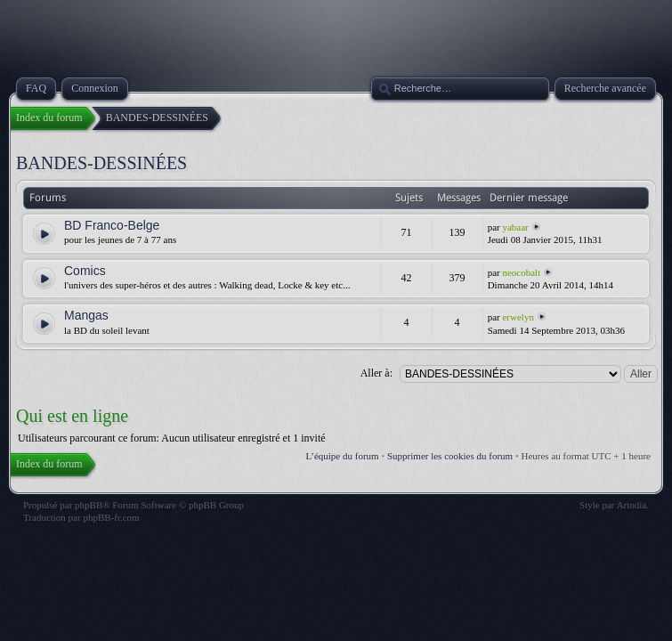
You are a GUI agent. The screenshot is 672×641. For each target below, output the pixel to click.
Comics (85, 271)
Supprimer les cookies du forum (450, 456)
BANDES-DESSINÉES (101, 163)
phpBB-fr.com (111, 517)
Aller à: (376, 373)
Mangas (86, 315)
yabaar (515, 227)
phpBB (89, 505)
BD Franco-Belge (112, 225)
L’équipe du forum (343, 456)
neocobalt (521, 272)
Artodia (632, 505)
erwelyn (518, 317)
